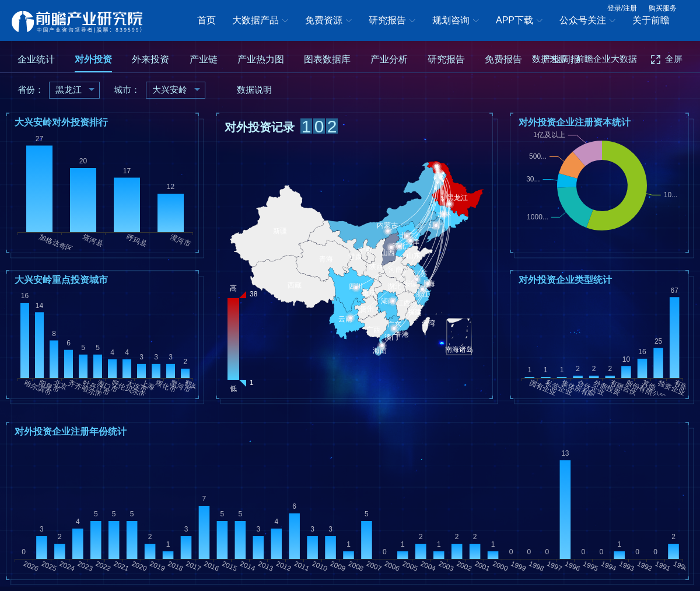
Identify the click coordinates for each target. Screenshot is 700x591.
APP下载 (519, 21)
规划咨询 (456, 21)
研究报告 (392, 21)
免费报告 (503, 59)
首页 (206, 20)
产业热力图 (261, 59)
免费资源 (328, 21)
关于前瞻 (651, 20)
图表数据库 (327, 59)
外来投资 (150, 59)
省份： (31, 90)
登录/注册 (622, 8)
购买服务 (663, 8)
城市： (127, 90)
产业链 (204, 59)
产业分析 (389, 59)
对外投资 (93, 59)
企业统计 (36, 59)
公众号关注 (587, 21)
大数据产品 (260, 21)
